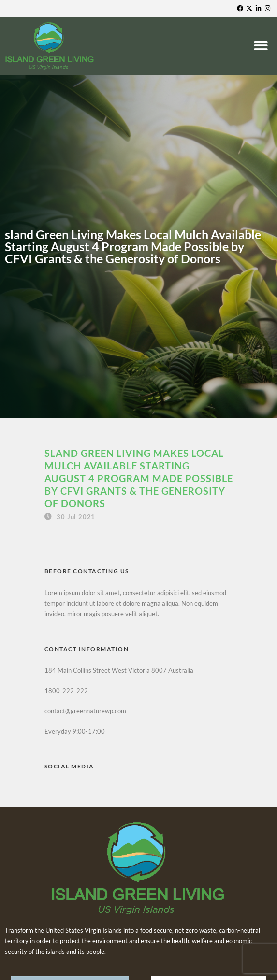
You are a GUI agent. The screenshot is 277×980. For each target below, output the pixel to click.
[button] (262, 46)
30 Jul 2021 (76, 517)
